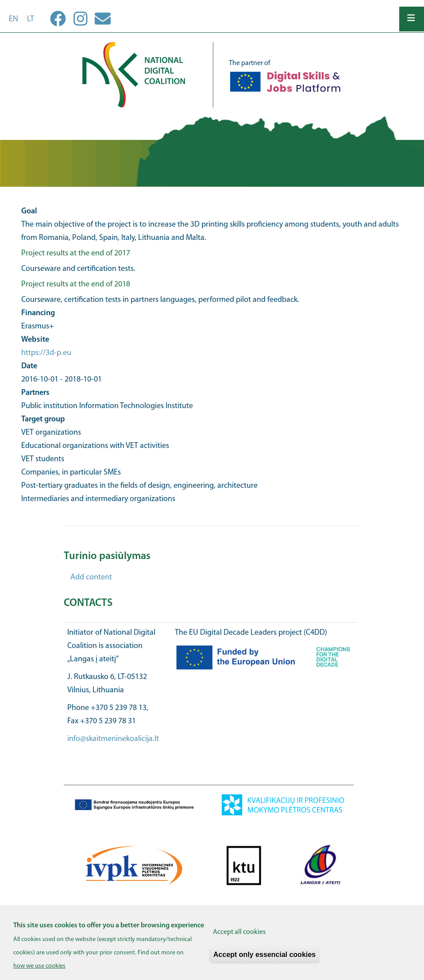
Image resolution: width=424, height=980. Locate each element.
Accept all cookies (239, 938)
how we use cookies (39, 971)
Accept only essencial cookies (264, 960)
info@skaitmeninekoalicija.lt (113, 739)
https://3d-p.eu (46, 353)
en (13, 19)
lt (31, 19)
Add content (91, 577)
